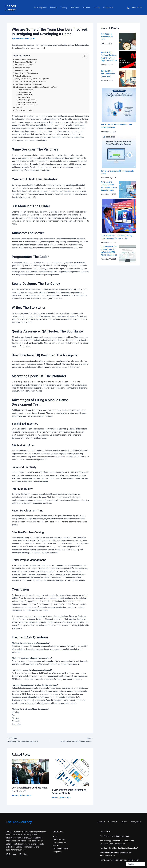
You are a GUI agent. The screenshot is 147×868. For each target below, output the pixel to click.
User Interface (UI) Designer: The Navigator (31, 82)
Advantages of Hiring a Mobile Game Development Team (37, 87)
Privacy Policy (136, 822)
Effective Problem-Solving (28, 102)
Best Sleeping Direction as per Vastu (107, 37)
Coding (97, 8)
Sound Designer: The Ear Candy (26, 73)
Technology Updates (61, 849)
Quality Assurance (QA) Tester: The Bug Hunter (32, 79)
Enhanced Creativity (26, 95)
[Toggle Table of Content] (84, 56)
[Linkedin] (25, 854)
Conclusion (20, 107)
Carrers (124, 822)
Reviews (54, 8)
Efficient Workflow (25, 92)
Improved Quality (25, 97)
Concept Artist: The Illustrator (26, 62)
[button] (128, 8)
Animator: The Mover (22, 68)
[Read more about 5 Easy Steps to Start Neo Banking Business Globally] (70, 773)
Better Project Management (28, 105)
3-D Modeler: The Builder (24, 65)
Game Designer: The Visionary (26, 59)
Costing (64, 8)
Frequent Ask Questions (24, 110)
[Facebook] (12, 854)
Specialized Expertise (26, 90)
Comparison (108, 8)
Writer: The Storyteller (23, 76)
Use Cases (75, 8)
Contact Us (113, 822)
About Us (101, 822)
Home (55, 836)
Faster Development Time (28, 100)
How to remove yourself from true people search (119, 860)
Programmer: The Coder (24, 71)
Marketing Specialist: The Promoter (29, 84)
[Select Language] (136, 864)
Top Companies (40, 8)
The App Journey (10, 8)
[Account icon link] (137, 8)
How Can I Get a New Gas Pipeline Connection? (108, 74)
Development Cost (60, 843)
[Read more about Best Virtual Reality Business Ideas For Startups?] (30, 772)
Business (86, 8)
